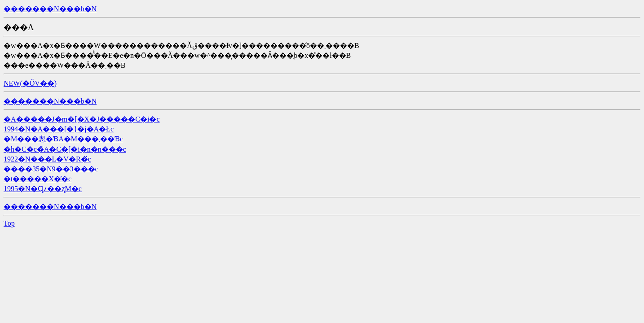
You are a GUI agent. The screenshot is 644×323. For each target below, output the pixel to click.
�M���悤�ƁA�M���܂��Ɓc (63, 139)
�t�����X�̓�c (37, 179)
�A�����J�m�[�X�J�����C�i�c (82, 119)
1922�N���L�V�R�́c (47, 159)
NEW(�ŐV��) (30, 83)
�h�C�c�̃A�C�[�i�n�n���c (65, 149)
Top (9, 223)
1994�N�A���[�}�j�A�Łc (59, 129)
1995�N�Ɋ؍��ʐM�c (43, 189)
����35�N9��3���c (51, 169)
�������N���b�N (50, 9)
